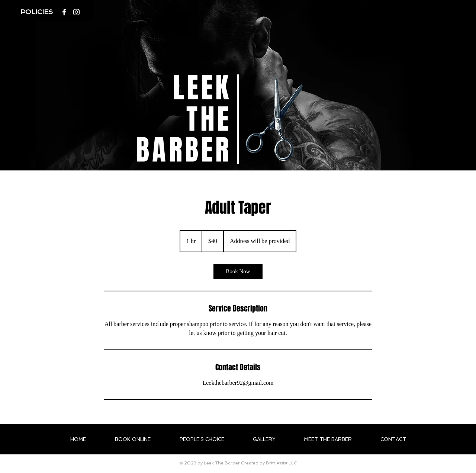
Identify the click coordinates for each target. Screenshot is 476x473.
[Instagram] (76, 12)
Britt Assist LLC (282, 463)
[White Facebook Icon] (64, 12)
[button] (38, 12)
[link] (238, 271)
